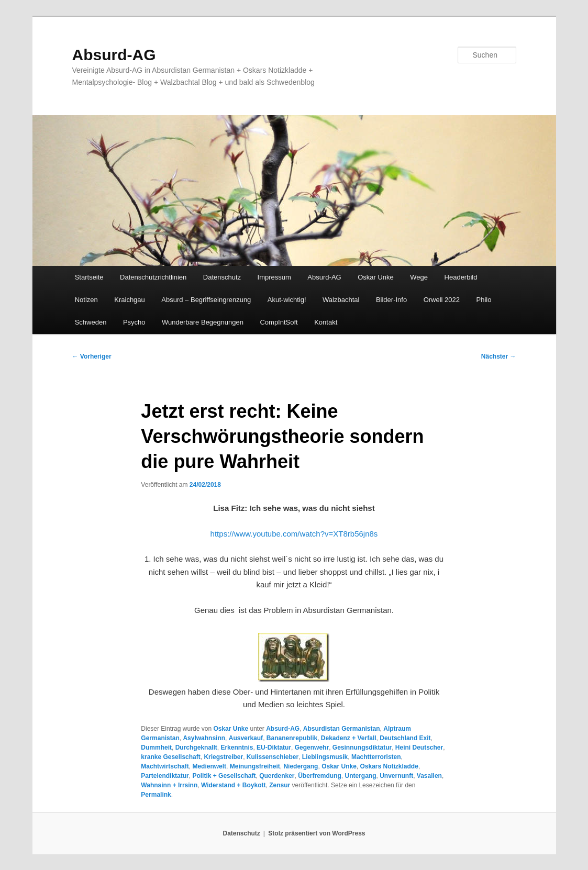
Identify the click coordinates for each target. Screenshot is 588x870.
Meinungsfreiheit (255, 766)
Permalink (156, 795)
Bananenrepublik (292, 738)
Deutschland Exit (405, 738)
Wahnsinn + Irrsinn (169, 785)
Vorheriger (92, 356)
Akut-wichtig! (287, 300)
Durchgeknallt (196, 748)
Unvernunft (396, 776)
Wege (419, 277)
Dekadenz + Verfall (349, 738)
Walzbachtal (341, 300)
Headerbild (461, 277)
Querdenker (277, 776)
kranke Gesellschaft (170, 757)
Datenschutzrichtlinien (153, 277)
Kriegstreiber (223, 757)
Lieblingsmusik (325, 757)
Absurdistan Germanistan (342, 729)
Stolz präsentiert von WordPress (317, 833)
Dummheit (156, 748)
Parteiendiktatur (165, 776)
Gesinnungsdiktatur (362, 748)
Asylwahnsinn (204, 738)
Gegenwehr (312, 748)
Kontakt (326, 322)
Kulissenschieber (273, 757)
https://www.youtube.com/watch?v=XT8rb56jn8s (294, 534)
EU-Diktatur (274, 748)
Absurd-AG (114, 55)
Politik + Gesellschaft (224, 776)
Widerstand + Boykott (234, 785)
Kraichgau (130, 300)
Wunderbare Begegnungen (203, 322)
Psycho (134, 322)
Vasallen (429, 776)
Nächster (499, 356)
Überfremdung (320, 776)
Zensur (280, 785)
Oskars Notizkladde (389, 766)
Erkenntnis (237, 748)
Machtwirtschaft (165, 766)
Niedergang (301, 766)
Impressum (274, 277)
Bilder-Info (391, 300)
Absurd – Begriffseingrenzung (206, 300)
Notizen (86, 300)
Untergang (361, 776)
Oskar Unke (376, 277)
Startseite (89, 277)
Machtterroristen (376, 757)
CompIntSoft (279, 322)
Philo (484, 300)
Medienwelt (209, 766)
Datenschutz (222, 277)
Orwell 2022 (442, 300)
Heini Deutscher (419, 748)
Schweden (91, 322)
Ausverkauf (246, 738)
